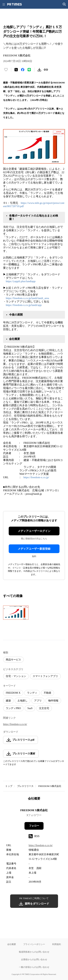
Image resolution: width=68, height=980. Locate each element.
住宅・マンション (16, 676)
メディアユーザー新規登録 (34, 549)
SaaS (30, 708)
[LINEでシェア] (29, 70)
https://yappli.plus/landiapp (21, 281)
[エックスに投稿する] (16, 70)
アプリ (38, 701)
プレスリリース (25, 786)
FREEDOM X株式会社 (50, 786)
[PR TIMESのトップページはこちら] (15, 4)
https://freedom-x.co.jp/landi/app (24, 305)
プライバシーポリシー (34, 944)
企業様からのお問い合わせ (34, 959)
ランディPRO (13, 708)
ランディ (32, 693)
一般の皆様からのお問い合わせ (34, 967)
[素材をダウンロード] (39, 70)
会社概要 (12, 944)
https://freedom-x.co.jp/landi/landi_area (27, 298)
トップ (9, 786)
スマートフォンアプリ (45, 676)
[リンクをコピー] (46, 70)
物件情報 (53, 701)
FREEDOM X (13, 693)
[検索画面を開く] (64, 4)
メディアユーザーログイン (34, 531)
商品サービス (13, 660)
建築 (8, 701)
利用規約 (57, 944)
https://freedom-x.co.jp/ (36, 477)
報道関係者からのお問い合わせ (34, 952)
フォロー (34, 826)
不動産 (48, 693)
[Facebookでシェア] (23, 70)
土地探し (22, 701)
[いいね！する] (6, 70)
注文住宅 (44, 708)
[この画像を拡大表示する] (16, 613)
